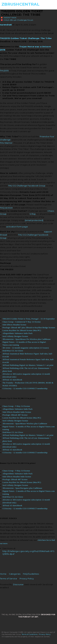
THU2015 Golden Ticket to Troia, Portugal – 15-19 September (29, 319)
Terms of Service (9, 579)
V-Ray (33, 214)
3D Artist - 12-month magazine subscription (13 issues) (26, 348)
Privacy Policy (27, 579)
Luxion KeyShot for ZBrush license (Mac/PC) (22, 330)
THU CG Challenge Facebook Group (27, 186)
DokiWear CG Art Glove (13, 351)
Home (3, 574)
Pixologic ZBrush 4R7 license (15, 415)
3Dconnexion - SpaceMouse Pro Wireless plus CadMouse (26, 339)
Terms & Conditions (30, 634)
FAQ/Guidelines (31, 574)
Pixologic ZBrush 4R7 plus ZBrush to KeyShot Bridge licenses (29, 328)
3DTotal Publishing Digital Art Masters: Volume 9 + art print (28, 365)
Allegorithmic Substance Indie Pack (17, 333)
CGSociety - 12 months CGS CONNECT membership (25, 388)
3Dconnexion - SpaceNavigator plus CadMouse (22, 488)
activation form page (17, 227)
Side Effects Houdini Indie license (17, 412)
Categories (15, 574)
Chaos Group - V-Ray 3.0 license (16, 406)
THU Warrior (6, 143)
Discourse (18, 584)
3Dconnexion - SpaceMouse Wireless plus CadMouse (25, 424)
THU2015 (4, 71)
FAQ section (6, 208)
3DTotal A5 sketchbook (12, 380)
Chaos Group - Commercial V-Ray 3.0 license (22, 322)
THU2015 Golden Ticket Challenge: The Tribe (22, 13)
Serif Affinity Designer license (15, 336)
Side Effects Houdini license (14, 325)
